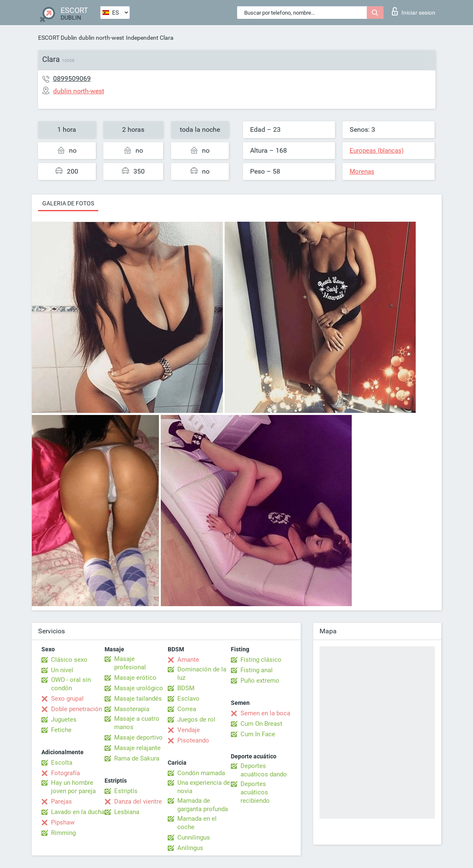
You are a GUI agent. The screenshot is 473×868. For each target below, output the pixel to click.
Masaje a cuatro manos (137, 723)
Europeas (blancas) (377, 151)
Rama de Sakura (137, 758)
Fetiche (61, 730)
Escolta (62, 763)
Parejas (61, 801)
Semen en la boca (265, 713)
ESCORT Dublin (58, 38)
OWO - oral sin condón (71, 684)
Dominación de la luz (202, 673)
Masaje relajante (137, 748)
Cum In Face (258, 734)
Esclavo (188, 699)
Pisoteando (193, 740)
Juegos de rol (196, 719)
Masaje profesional (130, 663)
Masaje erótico (135, 678)
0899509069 (72, 78)
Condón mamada (201, 773)
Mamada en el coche (197, 823)
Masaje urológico (139, 688)
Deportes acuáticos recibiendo (255, 792)
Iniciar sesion (414, 11)
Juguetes (64, 719)
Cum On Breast (261, 724)
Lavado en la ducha (78, 812)
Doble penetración (77, 709)
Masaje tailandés (138, 699)
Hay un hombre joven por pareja (73, 787)
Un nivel (62, 670)
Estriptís (126, 791)
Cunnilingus (194, 837)
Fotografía (65, 773)
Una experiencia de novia (204, 787)
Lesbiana (127, 812)
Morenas (362, 172)
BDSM (186, 688)
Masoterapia (132, 709)
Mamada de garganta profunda (203, 805)
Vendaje (189, 730)
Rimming (63, 833)
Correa (187, 709)
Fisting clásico (261, 660)
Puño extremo (260, 681)
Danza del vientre (138, 801)
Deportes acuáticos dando (264, 770)
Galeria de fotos (68, 203)
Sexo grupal (67, 699)
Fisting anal (257, 670)
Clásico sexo (69, 660)
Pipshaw (63, 822)
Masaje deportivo (138, 737)
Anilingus (190, 848)
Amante (188, 660)
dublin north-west (101, 38)
